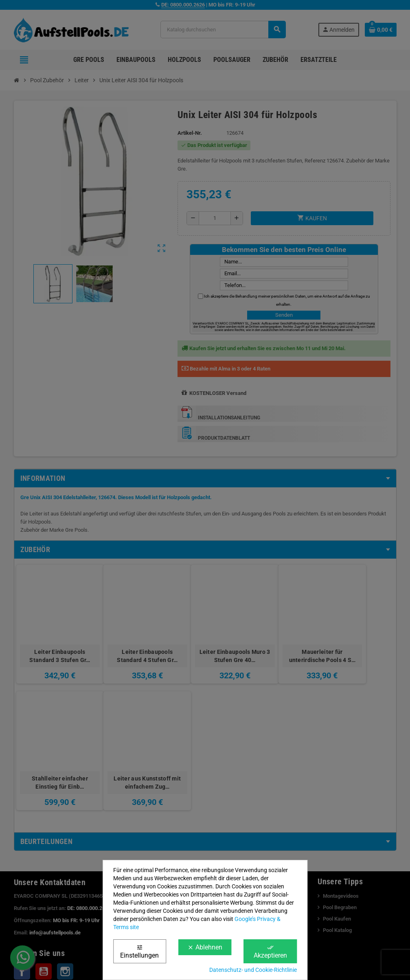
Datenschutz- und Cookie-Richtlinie (253, 970)
